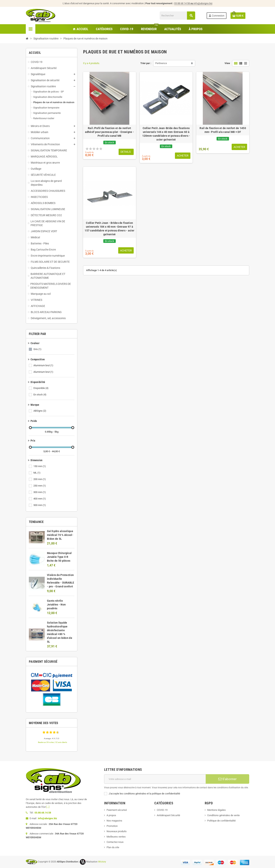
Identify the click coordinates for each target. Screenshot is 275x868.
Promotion (112, 826)
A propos (111, 815)
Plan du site (113, 847)
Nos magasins (114, 821)
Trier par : (146, 63)
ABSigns (40, 411)
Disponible (41, 388)
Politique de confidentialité (221, 821)
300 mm (40, 492)
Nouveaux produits (117, 831)
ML (37, 473)
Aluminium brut (44, 365)
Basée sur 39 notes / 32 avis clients (53, 742)
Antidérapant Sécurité (168, 815)
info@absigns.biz (203, 3)
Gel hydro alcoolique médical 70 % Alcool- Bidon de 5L (60, 535)
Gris (38, 349)
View (227, 63)
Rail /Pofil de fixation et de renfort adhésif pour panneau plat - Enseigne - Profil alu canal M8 (110, 132)
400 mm (40, 499)
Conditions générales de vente (223, 815)
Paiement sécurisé (117, 810)
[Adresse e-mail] (155, 779)
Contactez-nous (115, 842)
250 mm (40, 486)
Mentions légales (216, 810)
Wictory (102, 862)
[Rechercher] (177, 16)
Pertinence (161, 63)
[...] (48, 807)
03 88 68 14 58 (184, 3)
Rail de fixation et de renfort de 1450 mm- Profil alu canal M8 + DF (223, 130)
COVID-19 (162, 810)
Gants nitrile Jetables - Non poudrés (56, 605)
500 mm (40, 505)
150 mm (40, 466)
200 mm (40, 479)
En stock (40, 395)
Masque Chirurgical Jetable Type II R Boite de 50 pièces (59, 557)
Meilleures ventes (116, 837)
